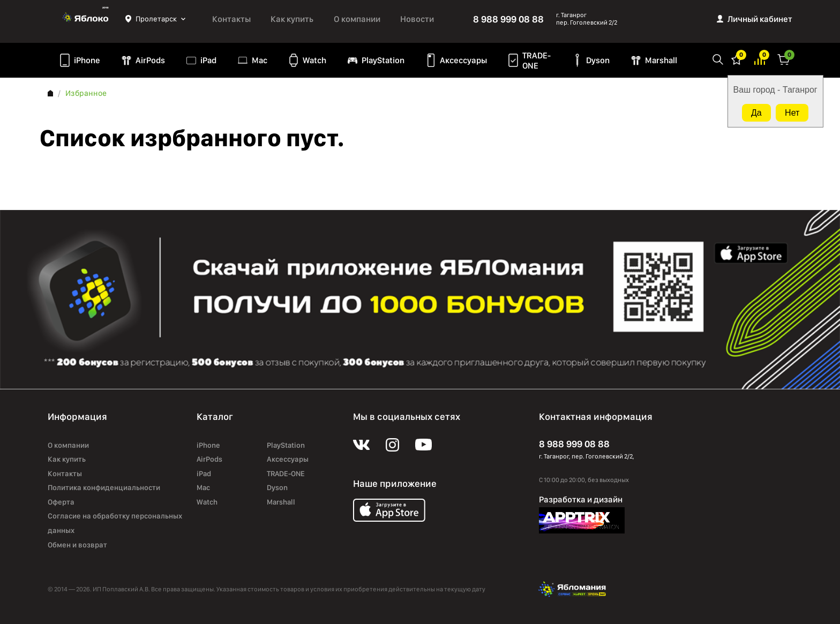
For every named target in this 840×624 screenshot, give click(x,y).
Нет (792, 113)
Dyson (598, 60)
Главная (50, 93)
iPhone (87, 60)
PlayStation (383, 60)
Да (756, 113)
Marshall (661, 60)
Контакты (231, 19)
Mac (260, 60)
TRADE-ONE (537, 61)
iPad (208, 60)
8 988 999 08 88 (508, 19)
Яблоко (87, 19)
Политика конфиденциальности (104, 487)
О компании (357, 19)
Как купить (292, 19)
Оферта (61, 502)
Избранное (737, 59)
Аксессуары (463, 60)
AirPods (150, 60)
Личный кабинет (760, 19)
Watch (314, 60)
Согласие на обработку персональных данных (115, 523)
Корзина (784, 59)
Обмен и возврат (77, 545)
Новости (417, 19)
